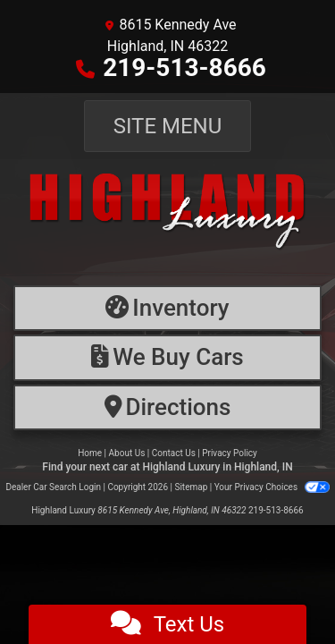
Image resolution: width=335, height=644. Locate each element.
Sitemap (191, 487)
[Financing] (167, 357)
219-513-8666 (184, 68)
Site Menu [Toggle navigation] (168, 126)
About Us (127, 453)
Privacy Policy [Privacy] (230, 453)
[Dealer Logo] (167, 218)
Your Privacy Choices (272, 487)
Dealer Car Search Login (53, 487)
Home (90, 453)
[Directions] (167, 407)
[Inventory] (167, 308)
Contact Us (174, 453)
